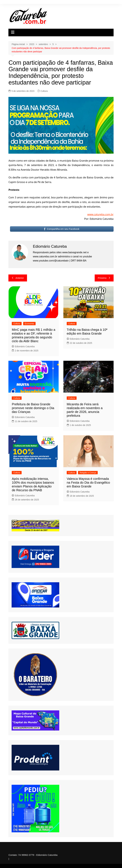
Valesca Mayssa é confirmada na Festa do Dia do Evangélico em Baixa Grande (88, 483)
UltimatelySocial (85, 866)
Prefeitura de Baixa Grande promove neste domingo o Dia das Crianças (33, 408)
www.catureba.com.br (100, 214)
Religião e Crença (88, 473)
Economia (29, 324)
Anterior (18, 278)
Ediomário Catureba (23, 346)
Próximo (104, 278)
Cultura (44, 91)
